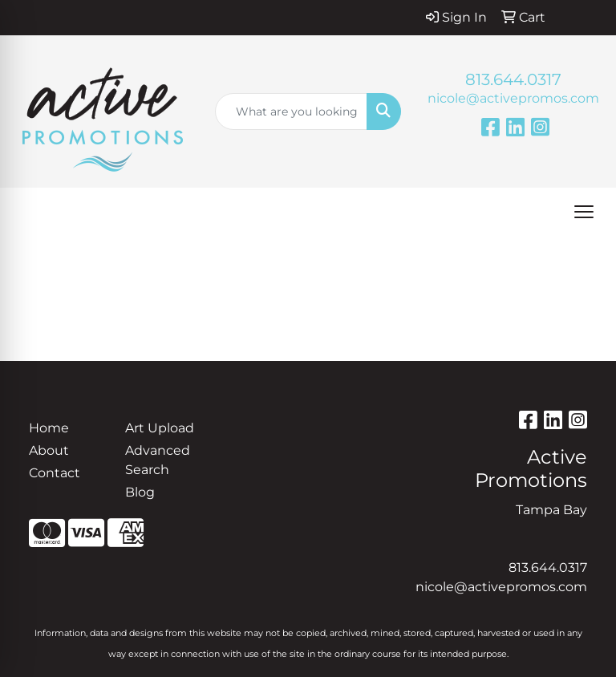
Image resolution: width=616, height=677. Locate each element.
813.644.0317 (513, 79)
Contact (55, 473)
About (49, 450)
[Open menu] (584, 212)
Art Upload (160, 428)
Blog (140, 492)
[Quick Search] (291, 111)
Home (49, 428)
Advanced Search (158, 460)
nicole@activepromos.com (513, 98)
